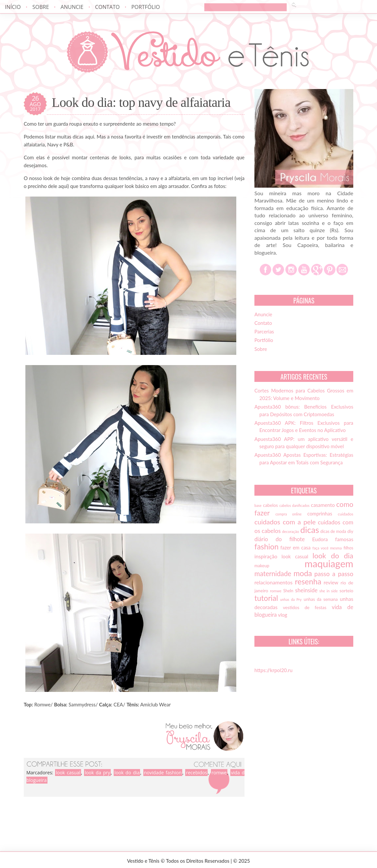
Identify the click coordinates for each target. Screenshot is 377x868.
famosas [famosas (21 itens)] (344, 539)
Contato (107, 7)
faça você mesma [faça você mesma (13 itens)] (327, 548)
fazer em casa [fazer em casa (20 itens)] (296, 547)
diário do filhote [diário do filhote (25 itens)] (280, 539)
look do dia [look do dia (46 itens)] (333, 556)
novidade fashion (163, 773)
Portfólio (145, 7)
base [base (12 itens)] (258, 505)
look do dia (127, 773)
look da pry (97, 773)
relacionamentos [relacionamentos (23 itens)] (274, 582)
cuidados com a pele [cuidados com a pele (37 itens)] (285, 522)
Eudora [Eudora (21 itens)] (320, 539)
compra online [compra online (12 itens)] (289, 514)
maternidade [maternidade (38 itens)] (273, 573)
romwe (219, 773)
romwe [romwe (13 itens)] (276, 591)
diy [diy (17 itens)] (350, 531)
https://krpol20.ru (274, 670)
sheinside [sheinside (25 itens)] (306, 590)
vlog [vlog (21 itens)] (283, 615)
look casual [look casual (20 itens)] (295, 556)
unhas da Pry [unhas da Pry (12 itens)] (291, 599)
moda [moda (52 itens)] (303, 573)
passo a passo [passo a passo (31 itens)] (334, 574)
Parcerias (264, 331)
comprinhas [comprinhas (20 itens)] (319, 513)
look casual (68, 773)
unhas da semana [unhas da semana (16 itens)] (321, 599)
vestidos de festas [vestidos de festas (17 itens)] (304, 607)
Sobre (41, 7)
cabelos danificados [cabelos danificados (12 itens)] (294, 505)
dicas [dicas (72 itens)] (310, 530)
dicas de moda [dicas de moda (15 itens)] (333, 531)
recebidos (196, 773)
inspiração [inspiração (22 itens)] (266, 556)
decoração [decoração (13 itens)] (291, 531)
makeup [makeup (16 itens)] (262, 566)
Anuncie (72, 7)
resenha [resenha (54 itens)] (308, 581)
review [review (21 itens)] (331, 582)
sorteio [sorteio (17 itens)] (346, 591)
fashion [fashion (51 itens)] (266, 546)
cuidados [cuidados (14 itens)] (346, 514)
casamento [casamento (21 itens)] (323, 505)
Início (13, 7)
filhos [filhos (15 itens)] (349, 548)
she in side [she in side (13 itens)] (329, 591)
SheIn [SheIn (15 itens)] (288, 591)
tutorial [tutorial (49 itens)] (266, 598)
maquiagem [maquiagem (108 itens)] (329, 563)
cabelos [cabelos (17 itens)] (270, 505)
